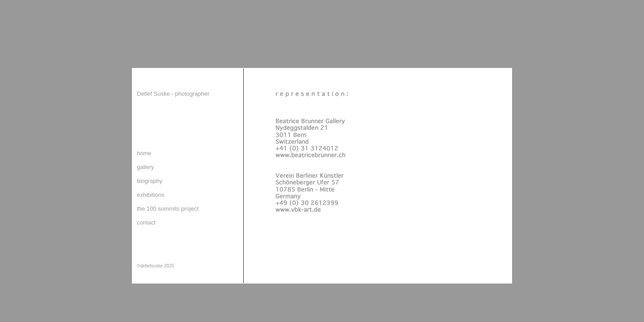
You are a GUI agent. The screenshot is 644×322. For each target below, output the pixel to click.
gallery (145, 167)
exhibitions (150, 195)
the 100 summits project (168, 209)
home (144, 153)
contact (146, 222)
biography (150, 181)
